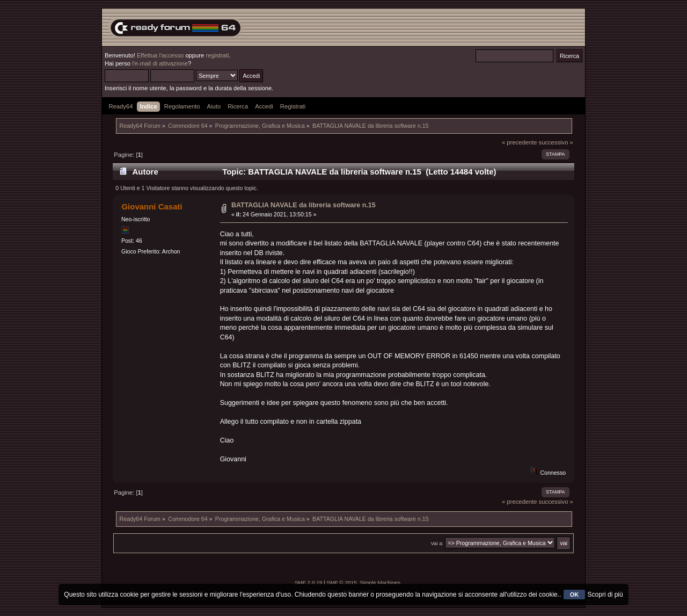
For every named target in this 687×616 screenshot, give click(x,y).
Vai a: (437, 543)
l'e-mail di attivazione (160, 63)
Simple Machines (380, 582)
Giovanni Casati (152, 206)
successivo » (556, 142)
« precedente (520, 142)
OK (575, 595)
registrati (217, 55)
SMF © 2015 (342, 582)
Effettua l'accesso (160, 55)
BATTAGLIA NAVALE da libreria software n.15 (304, 205)
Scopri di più (605, 595)
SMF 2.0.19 (309, 582)
